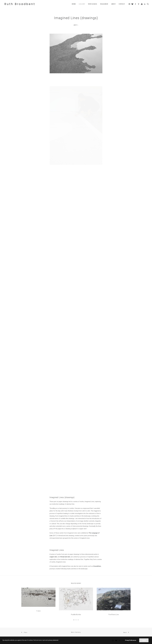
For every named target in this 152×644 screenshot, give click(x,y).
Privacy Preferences (131, 640)
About (113, 4)
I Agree (144, 640)
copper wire (53, 557)
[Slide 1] (74, 620)
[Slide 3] (78, 620)
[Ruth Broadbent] (19, 4)
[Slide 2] (76, 620)
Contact (122, 4)
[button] (130, 4)
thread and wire (65, 557)
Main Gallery (76, 632)
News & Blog (93, 4)
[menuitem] (74, 4)
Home (74, 4)
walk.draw (104, 4)
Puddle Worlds (76, 608)
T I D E (38, 606)
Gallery (82, 4)
